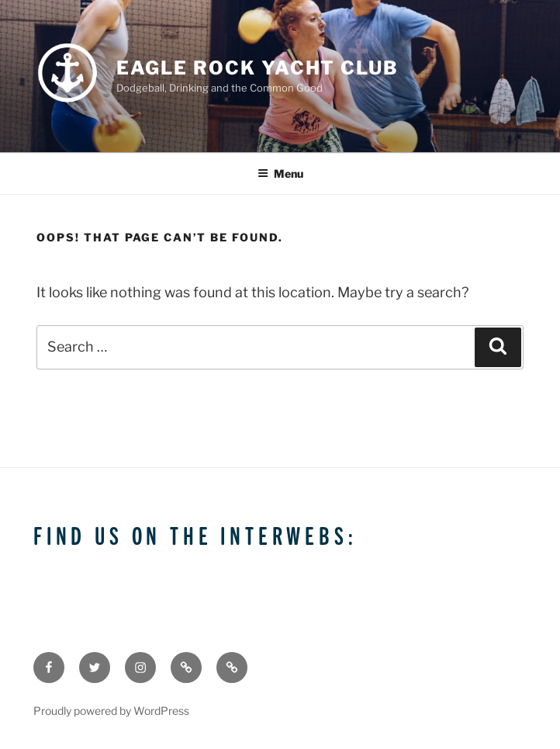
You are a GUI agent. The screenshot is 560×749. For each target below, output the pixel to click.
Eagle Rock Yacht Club (258, 68)
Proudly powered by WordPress (111, 711)
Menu (280, 173)
